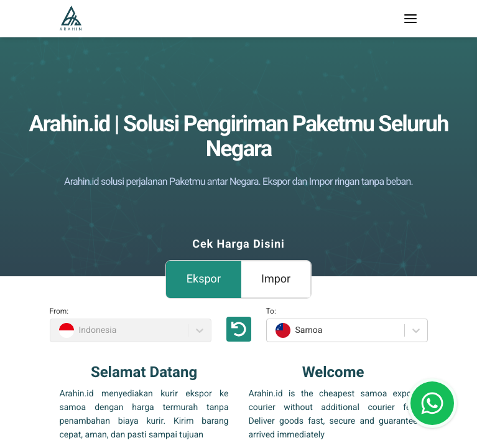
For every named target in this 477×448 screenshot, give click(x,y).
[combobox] (274, 330)
